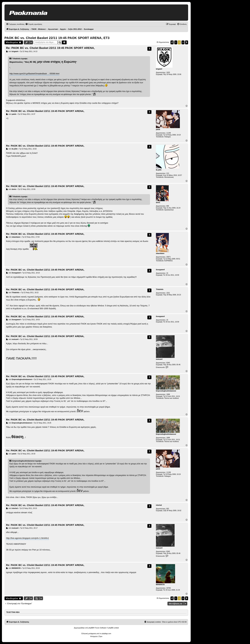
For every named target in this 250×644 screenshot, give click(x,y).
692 (168, 509)
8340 (168, 363)
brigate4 (159, 69)
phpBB (91, 628)
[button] (172, 42)
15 (167, 273)
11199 (169, 133)
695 (168, 206)
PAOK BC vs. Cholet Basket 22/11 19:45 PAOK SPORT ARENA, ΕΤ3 (57, 38)
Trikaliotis (160, 289)
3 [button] (183, 42)
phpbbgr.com (107, 634)
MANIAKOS (160, 585)
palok (158, 129)
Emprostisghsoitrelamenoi (166, 391)
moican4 (159, 359)
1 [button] (176, 42)
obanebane (160, 253)
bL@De (159, 170)
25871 (169, 257)
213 (168, 173)
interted (159, 505)
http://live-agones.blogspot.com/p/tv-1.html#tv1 (28, 538)
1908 (168, 394)
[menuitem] (34, 24)
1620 (168, 72)
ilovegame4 (160, 270)
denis (158, 202)
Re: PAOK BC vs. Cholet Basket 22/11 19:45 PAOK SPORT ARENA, (50, 48)
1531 (168, 293)
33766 (169, 588)
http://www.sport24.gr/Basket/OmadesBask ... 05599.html (34, 74)
